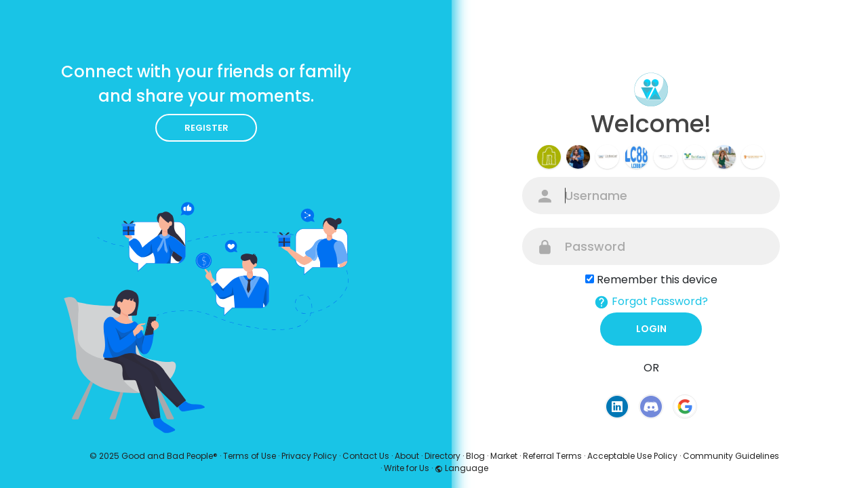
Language (461, 468)
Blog (475, 456)
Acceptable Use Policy (632, 456)
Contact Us (366, 456)
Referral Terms (552, 456)
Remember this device (657, 280)
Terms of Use (250, 456)
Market (504, 456)
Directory (442, 456)
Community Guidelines (731, 456)
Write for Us (407, 468)
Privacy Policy (309, 456)
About (407, 456)
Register (206, 128)
